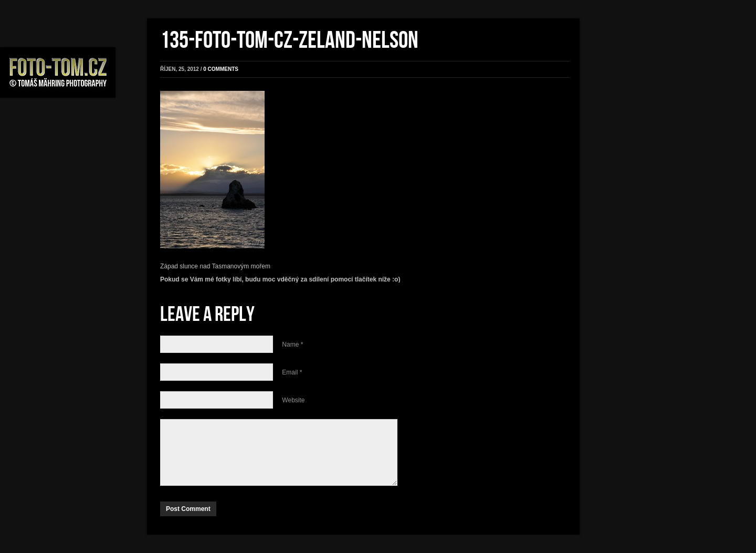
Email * (292, 372)
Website (293, 400)
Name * (292, 345)
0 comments (221, 69)
